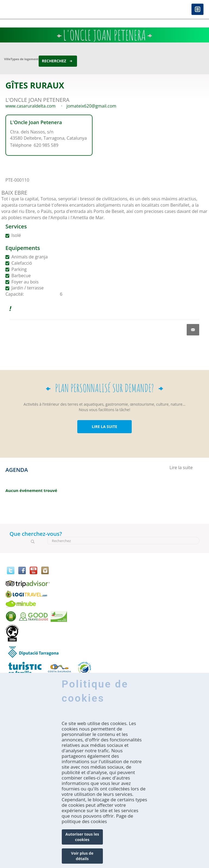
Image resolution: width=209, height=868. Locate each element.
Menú (197, 10)
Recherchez (54, 61)
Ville (7, 59)
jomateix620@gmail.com (91, 106)
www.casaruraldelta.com (30, 106)
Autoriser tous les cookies (82, 837)
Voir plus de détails (82, 856)
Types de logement (25, 59)
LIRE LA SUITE (104, 427)
